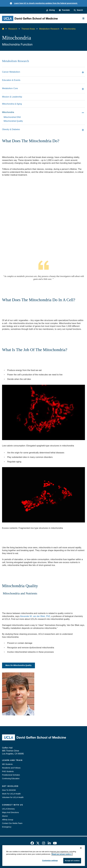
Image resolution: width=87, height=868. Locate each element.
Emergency (7, 827)
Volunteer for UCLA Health (13, 797)
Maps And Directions (10, 812)
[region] (44, 856)
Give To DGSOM (9, 790)
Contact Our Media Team (12, 823)
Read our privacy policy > (62, 854)
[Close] (81, 848)
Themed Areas (28, 29)
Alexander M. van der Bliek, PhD (35, 616)
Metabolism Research (49, 29)
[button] (64, 10)
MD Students (7, 764)
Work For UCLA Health (11, 794)
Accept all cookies (72, 861)
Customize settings (50, 860)
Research (13, 29)
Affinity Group (8, 820)
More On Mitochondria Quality (18, 665)
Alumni (5, 816)
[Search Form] (78, 10)
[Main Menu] (83, 18)
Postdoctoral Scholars (11, 775)
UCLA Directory (8, 809)
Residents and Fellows (11, 768)
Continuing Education (11, 779)
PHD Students (8, 771)
